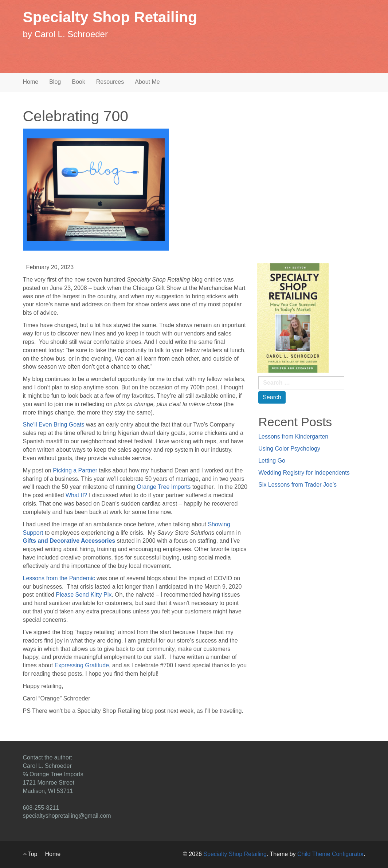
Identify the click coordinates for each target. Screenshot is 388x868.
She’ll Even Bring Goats (54, 425)
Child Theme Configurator (330, 854)
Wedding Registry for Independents (304, 473)
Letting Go (272, 461)
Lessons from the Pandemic (59, 578)
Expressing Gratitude (82, 665)
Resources (110, 82)
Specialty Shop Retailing (110, 17)
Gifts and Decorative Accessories (69, 541)
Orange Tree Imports (164, 487)
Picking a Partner (75, 470)
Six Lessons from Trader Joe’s (297, 485)
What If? (77, 495)
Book (78, 82)
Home (31, 82)
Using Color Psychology (289, 449)
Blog (55, 82)
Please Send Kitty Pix (84, 595)
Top (30, 854)
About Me (147, 82)
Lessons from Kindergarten (293, 437)
